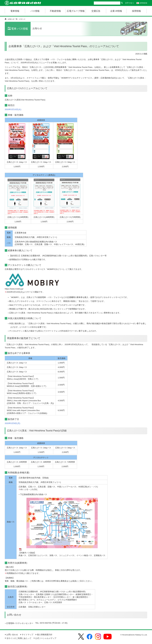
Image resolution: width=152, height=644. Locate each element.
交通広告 (96, 11)
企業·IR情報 (116, 11)
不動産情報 (55, 11)
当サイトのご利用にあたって (18, 638)
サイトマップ (27, 635)
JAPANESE (142, 3)
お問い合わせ (11, 635)
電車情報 (15, 11)
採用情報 (136, 11)
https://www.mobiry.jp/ (14, 289)
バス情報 (35, 11)
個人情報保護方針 (44, 635)
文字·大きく (130, 3)
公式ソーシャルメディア (45, 638)
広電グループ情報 (76, 11)
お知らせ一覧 (13, 19)
